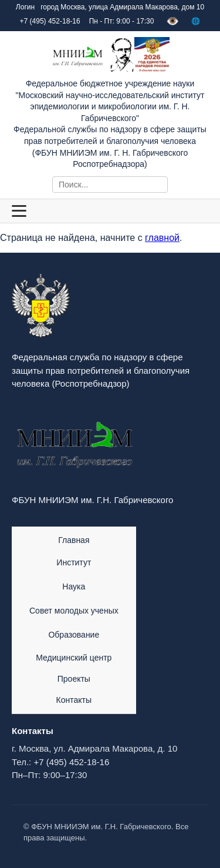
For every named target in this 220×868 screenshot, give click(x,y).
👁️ (172, 21)
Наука (74, 587)
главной (162, 238)
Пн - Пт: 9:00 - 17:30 (122, 21)
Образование (74, 635)
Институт (74, 562)
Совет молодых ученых (74, 611)
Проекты (74, 679)
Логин (25, 7)
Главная (74, 540)
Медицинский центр (74, 658)
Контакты (74, 700)
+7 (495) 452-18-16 (71, 762)
